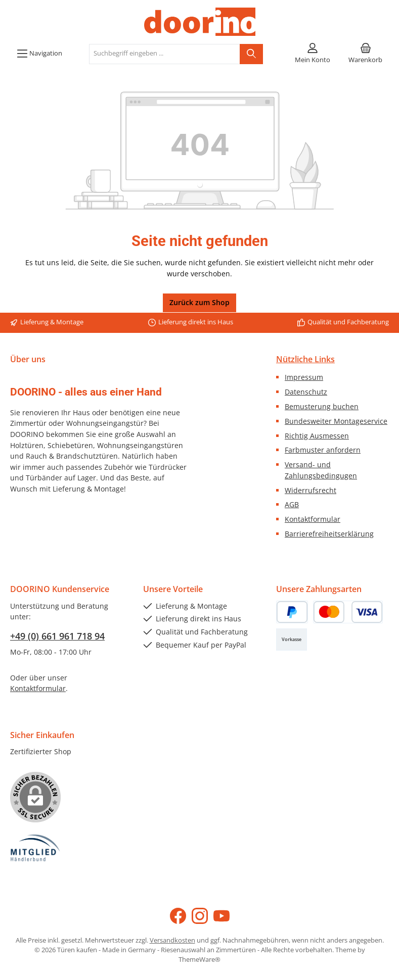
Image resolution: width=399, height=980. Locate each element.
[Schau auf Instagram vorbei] (200, 916)
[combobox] (165, 54)
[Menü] (39, 54)
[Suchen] (251, 54)
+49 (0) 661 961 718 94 (57, 636)
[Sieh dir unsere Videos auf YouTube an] (221, 916)
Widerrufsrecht (311, 490)
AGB (292, 504)
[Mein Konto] (313, 54)
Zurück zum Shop (199, 302)
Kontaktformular (313, 519)
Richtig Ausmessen (317, 436)
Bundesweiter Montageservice (336, 421)
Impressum (304, 377)
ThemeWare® (199, 960)
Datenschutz (306, 392)
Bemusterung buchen (322, 406)
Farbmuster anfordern (323, 450)
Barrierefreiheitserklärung (329, 534)
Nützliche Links (305, 359)
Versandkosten (172, 940)
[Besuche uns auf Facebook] (178, 916)
